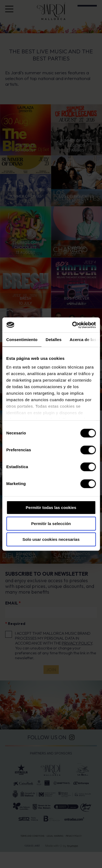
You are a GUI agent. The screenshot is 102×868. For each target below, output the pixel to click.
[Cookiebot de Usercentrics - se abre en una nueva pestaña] (73, 325)
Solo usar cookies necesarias (51, 539)
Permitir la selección (51, 524)
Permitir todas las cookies (51, 507)
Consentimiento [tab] (22, 340)
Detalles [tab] (54, 340)
